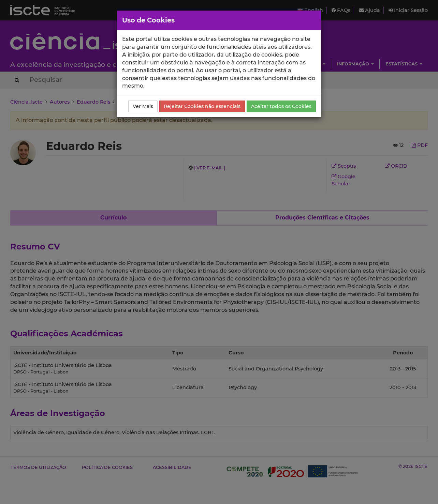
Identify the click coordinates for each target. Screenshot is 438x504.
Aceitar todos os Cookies (281, 106)
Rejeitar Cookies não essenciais (202, 106)
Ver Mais (143, 106)
